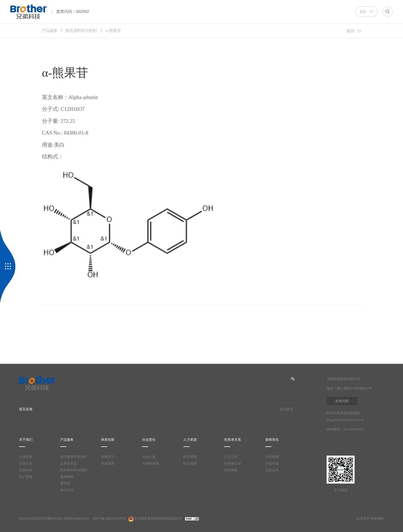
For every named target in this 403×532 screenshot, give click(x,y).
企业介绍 (26, 457)
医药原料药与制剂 (81, 31)
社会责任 (149, 440)
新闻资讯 (272, 440)
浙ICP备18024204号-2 (109, 519)
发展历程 (26, 470)
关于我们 (26, 440)
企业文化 (26, 464)
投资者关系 (233, 440)
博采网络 (377, 519)
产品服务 (50, 31)
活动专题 (272, 464)
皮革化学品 (69, 464)
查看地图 (342, 401)
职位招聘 (190, 464)
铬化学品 (67, 490)
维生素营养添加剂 (74, 457)
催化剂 (65, 483)
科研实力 (108, 457)
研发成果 (108, 464)
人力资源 (190, 440)
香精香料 (67, 477)
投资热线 (231, 470)
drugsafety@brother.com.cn (348, 420)
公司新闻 (272, 457)
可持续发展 (151, 463)
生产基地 (26, 477)
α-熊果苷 (114, 31)
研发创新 (108, 440)
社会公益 (149, 457)
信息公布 (272, 470)
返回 (350, 31)
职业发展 (190, 457)
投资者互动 (233, 464)
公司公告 (231, 457)
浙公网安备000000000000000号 (155, 519)
